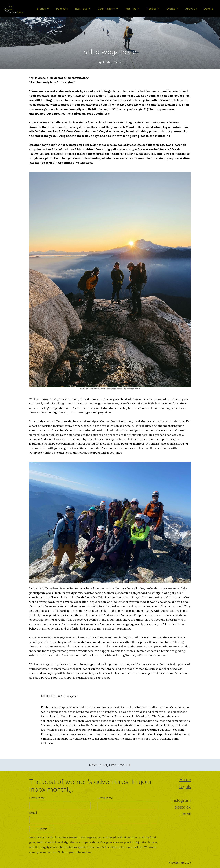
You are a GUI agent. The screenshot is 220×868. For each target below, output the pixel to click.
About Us (191, 9)
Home (185, 780)
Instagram (181, 801)
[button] (43, 9)
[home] (14, 9)
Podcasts (62, 9)
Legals (185, 787)
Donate (208, 9)
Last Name (105, 798)
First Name (37, 798)
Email (33, 813)
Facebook (181, 807)
